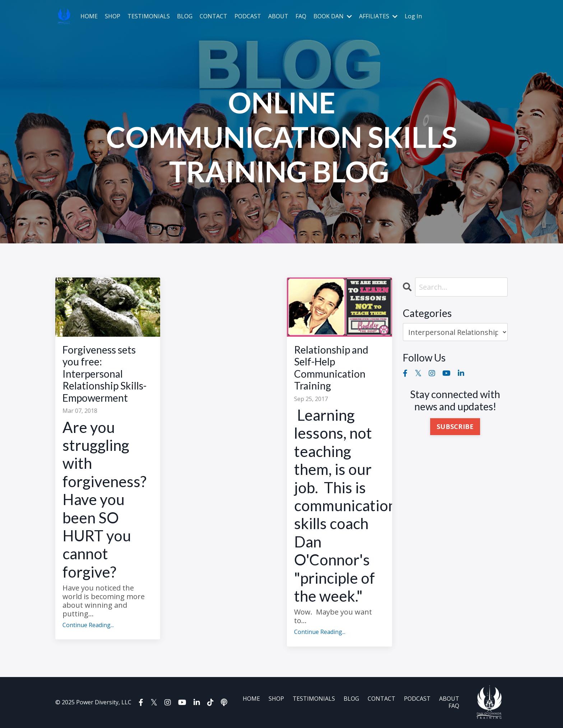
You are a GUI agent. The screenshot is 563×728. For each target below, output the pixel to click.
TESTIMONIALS (149, 16)
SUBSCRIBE (455, 426)
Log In (413, 16)
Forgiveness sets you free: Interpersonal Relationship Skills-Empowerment (104, 374)
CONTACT (213, 16)
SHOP (113, 16)
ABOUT (278, 16)
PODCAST (248, 16)
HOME (89, 16)
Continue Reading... (88, 625)
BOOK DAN (333, 16)
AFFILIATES (378, 16)
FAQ (301, 16)
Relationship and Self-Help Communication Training (331, 368)
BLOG (185, 16)
